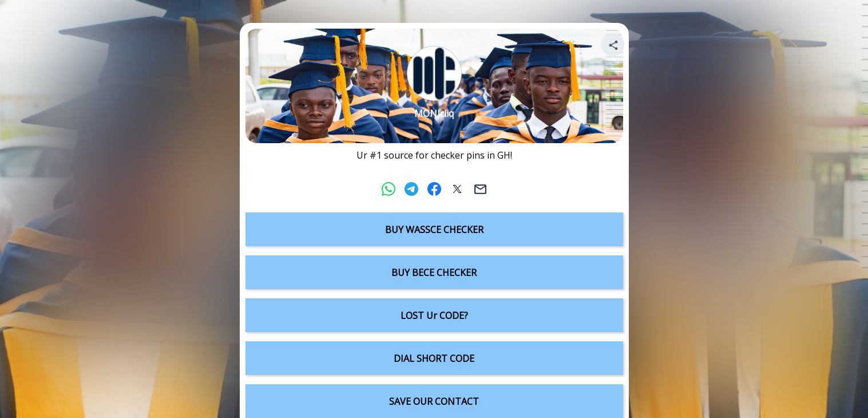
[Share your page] (613, 45)
